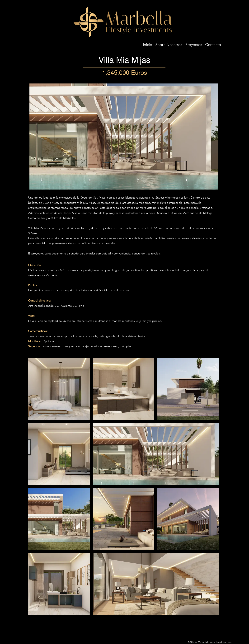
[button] (194, 44)
